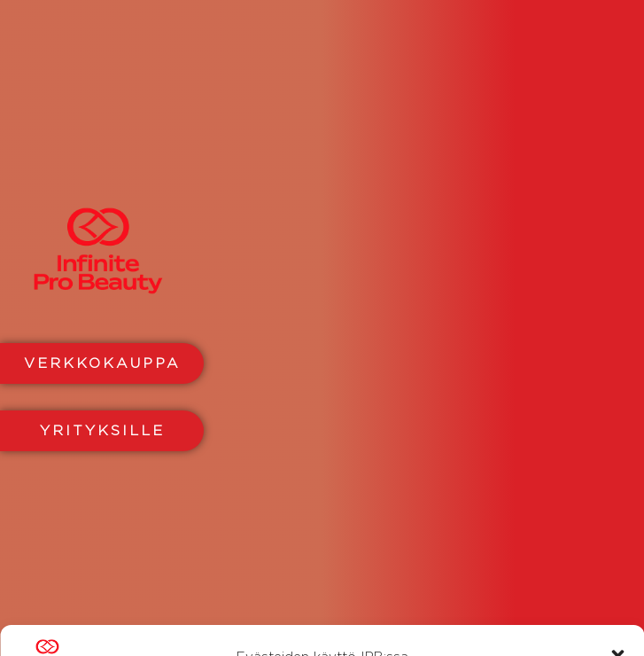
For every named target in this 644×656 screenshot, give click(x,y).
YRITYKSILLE (102, 430)
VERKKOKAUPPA (102, 363)
